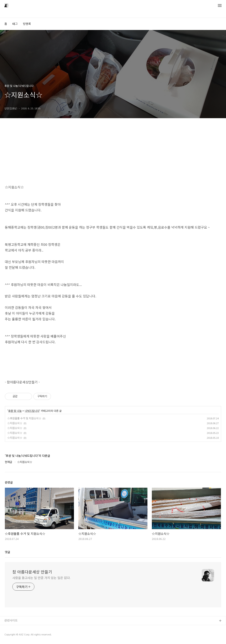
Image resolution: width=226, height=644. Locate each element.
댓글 (8, 552)
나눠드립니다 (32, 411)
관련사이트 (11, 620)
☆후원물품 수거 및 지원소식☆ (24, 418)
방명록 (27, 24)
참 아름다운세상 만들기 (32, 572)
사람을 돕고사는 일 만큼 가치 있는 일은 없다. (41, 578)
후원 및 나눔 (15, 411)
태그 (15, 24)
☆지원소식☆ (15, 423)
